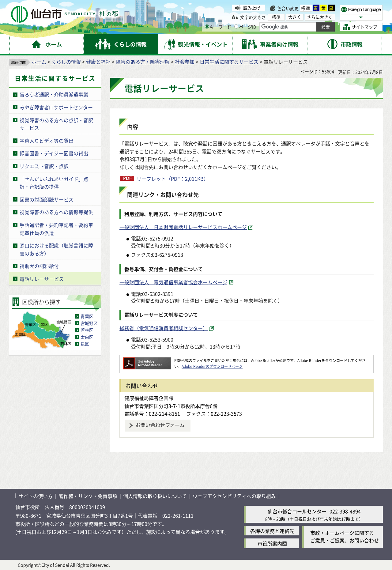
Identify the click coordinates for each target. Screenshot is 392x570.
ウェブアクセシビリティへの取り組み (234, 496)
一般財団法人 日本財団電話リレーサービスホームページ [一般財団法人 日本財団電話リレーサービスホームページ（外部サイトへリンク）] (183, 227)
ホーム (39, 62)
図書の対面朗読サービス (47, 199)
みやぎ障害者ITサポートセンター (56, 107)
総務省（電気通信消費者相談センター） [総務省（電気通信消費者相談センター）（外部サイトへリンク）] (164, 328)
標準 (306, 8)
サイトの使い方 (36, 496)
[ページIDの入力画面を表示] (236, 26)
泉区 (85, 344)
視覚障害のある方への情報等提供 (56, 212)
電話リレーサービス (42, 279)
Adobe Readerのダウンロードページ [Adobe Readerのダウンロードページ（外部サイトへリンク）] (212, 366)
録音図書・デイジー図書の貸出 (54, 153)
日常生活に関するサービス (229, 62)
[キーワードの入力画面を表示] (207, 26)
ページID (245, 27)
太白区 (87, 337)
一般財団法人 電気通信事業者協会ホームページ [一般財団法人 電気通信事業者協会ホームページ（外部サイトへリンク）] (173, 282)
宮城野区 (89, 323)
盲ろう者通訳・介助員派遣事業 (54, 94)
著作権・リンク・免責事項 (88, 496)
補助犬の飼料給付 (39, 266)
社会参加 (185, 62)
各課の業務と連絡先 (272, 531)
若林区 (87, 330)
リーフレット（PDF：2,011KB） (173, 179)
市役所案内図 (272, 543)
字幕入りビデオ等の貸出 (47, 141)
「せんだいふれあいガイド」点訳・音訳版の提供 (54, 183)
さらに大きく (320, 17)
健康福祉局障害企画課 (149, 398)
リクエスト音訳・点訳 (44, 166)
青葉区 (87, 316)
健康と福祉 (98, 62)
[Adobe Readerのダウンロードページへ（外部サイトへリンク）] (147, 360)
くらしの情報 (66, 62)
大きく (295, 17)
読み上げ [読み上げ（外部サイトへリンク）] (252, 8)
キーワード (218, 27)
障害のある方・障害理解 (143, 62)
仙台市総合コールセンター (297, 511)
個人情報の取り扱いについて (155, 496)
